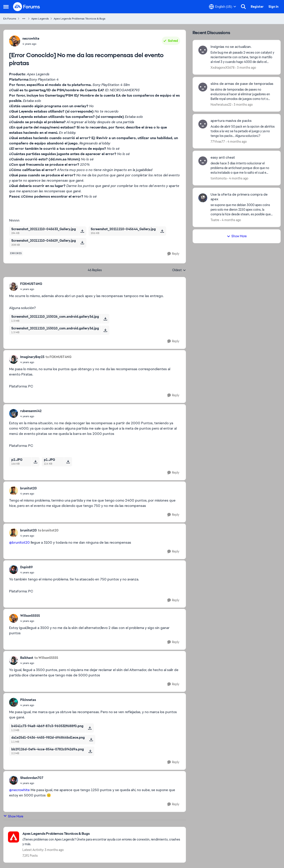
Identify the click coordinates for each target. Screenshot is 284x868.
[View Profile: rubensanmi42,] (14, 413)
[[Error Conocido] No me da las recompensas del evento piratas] (31, 289)
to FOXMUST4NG (58, 357)
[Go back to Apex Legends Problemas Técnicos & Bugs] (102, 834)
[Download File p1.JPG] (68, 462)
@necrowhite (19, 790)
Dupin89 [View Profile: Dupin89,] (27, 567)
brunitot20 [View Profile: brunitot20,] (29, 488)
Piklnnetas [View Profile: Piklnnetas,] (28, 700)
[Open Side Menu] (6, 7)
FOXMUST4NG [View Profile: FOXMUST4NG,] (31, 284)
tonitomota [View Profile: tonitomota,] (219, 178)
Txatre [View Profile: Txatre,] (215, 220)
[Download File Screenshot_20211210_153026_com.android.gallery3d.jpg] (105, 319)
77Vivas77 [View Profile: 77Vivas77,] (218, 141)
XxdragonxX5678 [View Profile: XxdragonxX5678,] (223, 68)
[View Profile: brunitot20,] (14, 491)
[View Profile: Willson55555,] (14, 618)
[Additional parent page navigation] (24, 19)
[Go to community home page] (27, 7)
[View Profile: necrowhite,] (15, 41)
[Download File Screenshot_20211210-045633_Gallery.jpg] (82, 231)
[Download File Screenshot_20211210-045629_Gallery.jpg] (82, 243)
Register (257, 7)
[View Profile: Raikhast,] (14, 660)
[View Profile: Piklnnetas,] (14, 702)
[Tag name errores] (16, 253)
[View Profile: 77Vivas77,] (203, 124)
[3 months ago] (246, 68)
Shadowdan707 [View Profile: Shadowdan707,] (32, 778)
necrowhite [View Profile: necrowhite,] (31, 39)
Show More (13, 816)
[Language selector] (223, 7)
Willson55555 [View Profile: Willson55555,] (30, 616)
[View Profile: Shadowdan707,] (14, 780)
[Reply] (173, 254)
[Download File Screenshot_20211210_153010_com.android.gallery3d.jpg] (105, 330)
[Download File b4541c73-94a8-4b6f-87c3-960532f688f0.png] (90, 728)
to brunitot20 (48, 530)
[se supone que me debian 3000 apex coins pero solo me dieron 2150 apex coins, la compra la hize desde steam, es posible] (243, 210)
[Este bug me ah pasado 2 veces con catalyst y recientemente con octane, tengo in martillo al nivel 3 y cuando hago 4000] (243, 57)
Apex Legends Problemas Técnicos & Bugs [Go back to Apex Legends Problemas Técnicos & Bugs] (80, 19)
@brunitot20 (19, 542)
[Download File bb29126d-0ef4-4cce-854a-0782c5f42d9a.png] (90, 751)
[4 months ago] (236, 141)
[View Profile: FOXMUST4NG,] (14, 286)
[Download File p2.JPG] (35, 462)
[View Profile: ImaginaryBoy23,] (14, 359)
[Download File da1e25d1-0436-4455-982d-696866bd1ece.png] (91, 740)
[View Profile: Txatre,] (203, 198)
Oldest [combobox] (179, 270)
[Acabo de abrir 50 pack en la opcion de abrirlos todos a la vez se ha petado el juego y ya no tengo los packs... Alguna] (243, 131)
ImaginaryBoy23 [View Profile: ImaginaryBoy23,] (32, 357)
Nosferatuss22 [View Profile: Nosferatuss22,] (221, 105)
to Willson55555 (46, 658)
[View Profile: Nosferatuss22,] (203, 87)
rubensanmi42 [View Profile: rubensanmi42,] (31, 411)
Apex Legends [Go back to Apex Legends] (40, 19)
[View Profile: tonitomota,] (203, 161)
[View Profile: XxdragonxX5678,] (203, 50)
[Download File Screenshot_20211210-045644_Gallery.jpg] (162, 231)
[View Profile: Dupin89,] (14, 570)
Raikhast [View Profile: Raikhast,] (27, 658)
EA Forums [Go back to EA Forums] (10, 19)
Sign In (273, 7)
